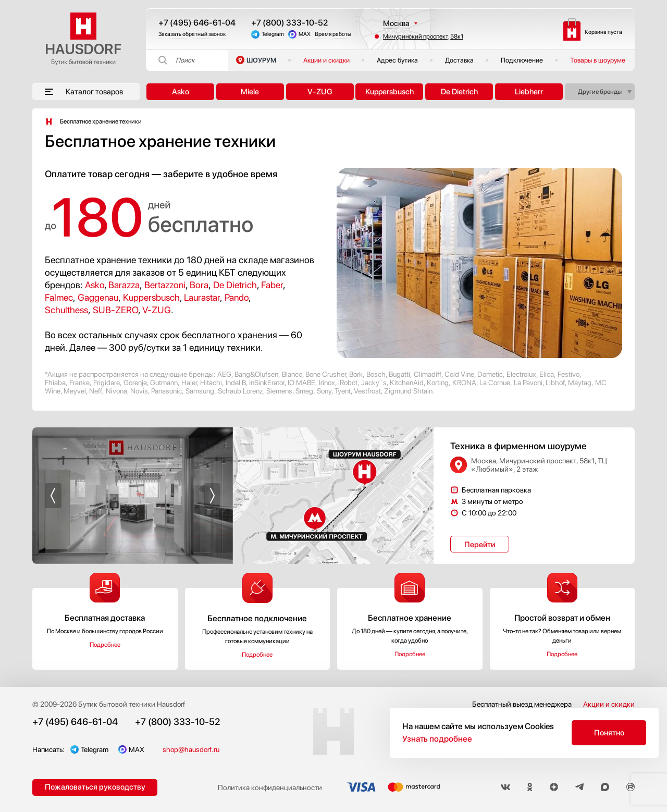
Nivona (116, 391)
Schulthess (66, 310)
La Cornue (495, 383)
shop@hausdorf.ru (191, 749)
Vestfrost (367, 391)
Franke (79, 383)
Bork (356, 374)
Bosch (376, 374)
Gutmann (164, 383)
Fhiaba (55, 383)
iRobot (348, 383)
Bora (199, 285)
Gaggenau (98, 297)
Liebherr (529, 92)
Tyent (343, 391)
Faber (272, 285)
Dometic (490, 374)
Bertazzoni (165, 285)
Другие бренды (600, 92)
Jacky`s (374, 383)
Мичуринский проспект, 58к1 (423, 36)
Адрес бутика (397, 60)
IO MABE (301, 383)
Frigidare (107, 383)
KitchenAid (407, 383)
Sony (324, 391)
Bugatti (399, 374)
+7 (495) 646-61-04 (197, 23)
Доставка (459, 60)
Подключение (522, 60)
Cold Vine (459, 374)
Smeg (304, 391)
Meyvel (75, 391)
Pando (237, 297)
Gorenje (135, 383)
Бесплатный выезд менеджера (522, 704)
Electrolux (521, 374)
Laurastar (202, 297)
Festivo (569, 374)
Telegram (273, 34)
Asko (181, 92)
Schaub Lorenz (240, 391)
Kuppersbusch (390, 92)
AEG (224, 374)
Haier (189, 383)
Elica (547, 374)
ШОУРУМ (261, 60)
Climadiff (428, 374)
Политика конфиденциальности (270, 788)
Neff (96, 391)
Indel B (236, 383)
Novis (139, 391)
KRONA (464, 383)
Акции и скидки (326, 60)
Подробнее (105, 645)
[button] (53, 496)
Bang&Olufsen (256, 374)
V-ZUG (320, 92)
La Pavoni (528, 383)
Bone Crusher (326, 374)
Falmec (59, 297)
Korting (438, 383)
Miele (250, 92)
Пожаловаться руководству (95, 787)
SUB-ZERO (115, 310)
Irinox (327, 383)
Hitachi (211, 383)
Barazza (124, 285)
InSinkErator (267, 383)
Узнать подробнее (437, 739)
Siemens (279, 391)
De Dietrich (459, 92)
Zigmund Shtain (408, 391)
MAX (305, 34)
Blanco (292, 374)
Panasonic (166, 391)
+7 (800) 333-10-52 (289, 23)
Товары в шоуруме (598, 60)
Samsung (200, 391)
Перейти (480, 545)
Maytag (580, 383)
